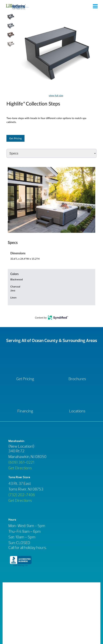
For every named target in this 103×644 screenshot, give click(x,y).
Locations (77, 411)
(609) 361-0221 (21, 462)
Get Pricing (15, 138)
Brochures (77, 379)
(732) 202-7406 (22, 495)
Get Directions (20, 468)
